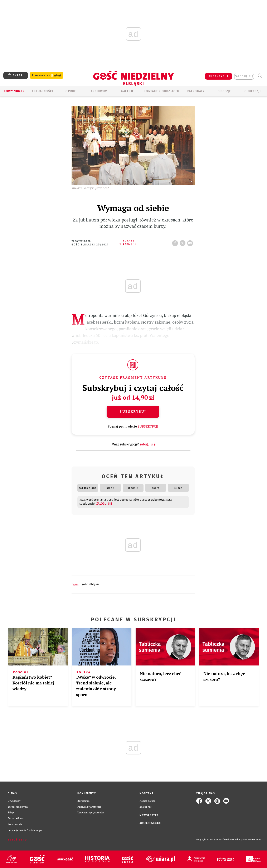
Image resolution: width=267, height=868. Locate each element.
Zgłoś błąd (17, 840)
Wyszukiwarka (260, 76)
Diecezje (224, 91)
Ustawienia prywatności (91, 812)
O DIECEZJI (253, 91)
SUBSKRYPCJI (148, 426)
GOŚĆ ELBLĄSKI (90, 584)
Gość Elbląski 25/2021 (90, 245)
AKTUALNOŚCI (42, 91)
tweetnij (183, 242)
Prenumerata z (47, 76)
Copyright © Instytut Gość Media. (214, 840)
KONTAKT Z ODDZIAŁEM (162, 91)
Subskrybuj (133, 411)
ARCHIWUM (99, 91)
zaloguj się (244, 76)
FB (176, 242)
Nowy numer (14, 91)
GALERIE (128, 91)
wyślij (191, 242)
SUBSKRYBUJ (218, 76)
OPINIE (71, 91)
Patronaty (196, 91)
